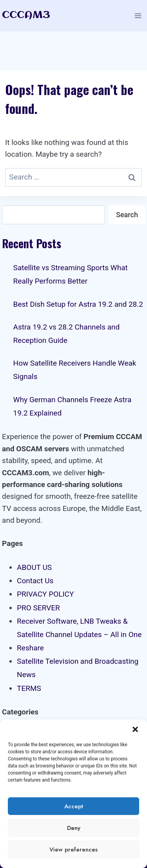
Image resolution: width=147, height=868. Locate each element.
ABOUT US (34, 567)
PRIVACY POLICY (45, 594)
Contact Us (35, 581)
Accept (74, 806)
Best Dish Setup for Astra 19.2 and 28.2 (78, 304)
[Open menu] (138, 16)
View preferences (73, 850)
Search (127, 215)
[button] (135, 729)
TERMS (29, 688)
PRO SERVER (38, 608)
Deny (74, 828)
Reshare (30, 648)
